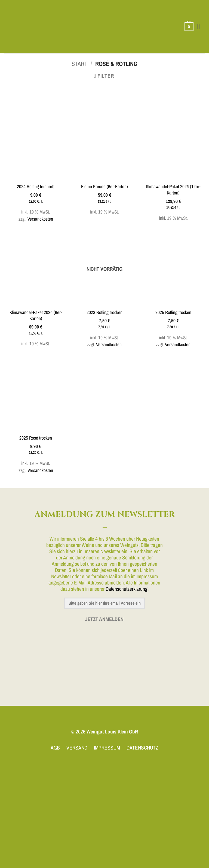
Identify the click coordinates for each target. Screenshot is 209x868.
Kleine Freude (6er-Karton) (104, 187)
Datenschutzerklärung (127, 589)
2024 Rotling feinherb (36, 187)
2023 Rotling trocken (104, 312)
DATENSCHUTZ (142, 748)
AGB (55, 748)
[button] (189, 27)
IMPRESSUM (107, 748)
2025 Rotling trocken (173, 312)
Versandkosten (40, 219)
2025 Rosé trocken (36, 438)
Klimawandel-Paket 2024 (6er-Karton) (36, 315)
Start (79, 64)
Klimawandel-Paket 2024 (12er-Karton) (173, 190)
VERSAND (77, 748)
